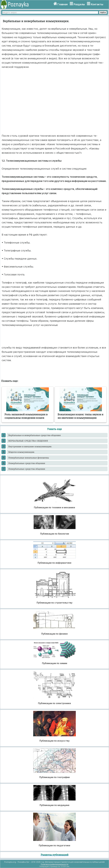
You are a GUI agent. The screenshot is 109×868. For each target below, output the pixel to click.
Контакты (97, 4)
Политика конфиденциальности (54, 864)
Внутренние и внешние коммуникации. (30, 446)
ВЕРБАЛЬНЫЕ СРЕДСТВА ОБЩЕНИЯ (28, 441)
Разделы (79, 4)
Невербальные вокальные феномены (29, 458)
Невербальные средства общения (27, 463)
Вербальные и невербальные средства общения (35, 435)
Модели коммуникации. (22, 452)
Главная (63, 4)
